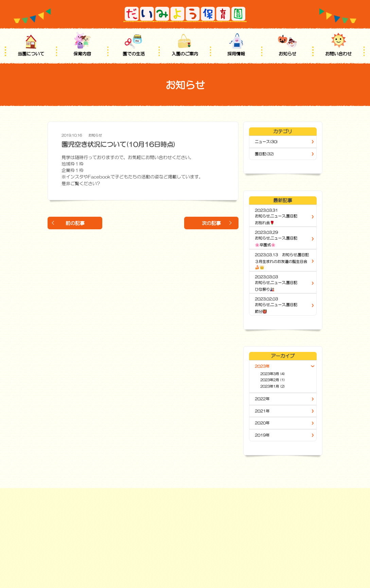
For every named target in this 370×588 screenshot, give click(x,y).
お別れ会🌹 (265, 223)
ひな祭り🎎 (265, 289)
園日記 (292, 216)
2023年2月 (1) (273, 380)
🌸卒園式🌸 (265, 245)
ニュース (278, 216)
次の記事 (211, 223)
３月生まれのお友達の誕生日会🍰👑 (281, 264)
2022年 (262, 399)
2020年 (262, 423)
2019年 (262, 435)
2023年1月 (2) (273, 386)
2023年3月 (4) (273, 374)
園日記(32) (265, 154)
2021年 (262, 411)
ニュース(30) (266, 142)
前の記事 (75, 223)
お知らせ (95, 135)
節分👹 (261, 311)
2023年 (262, 366)
